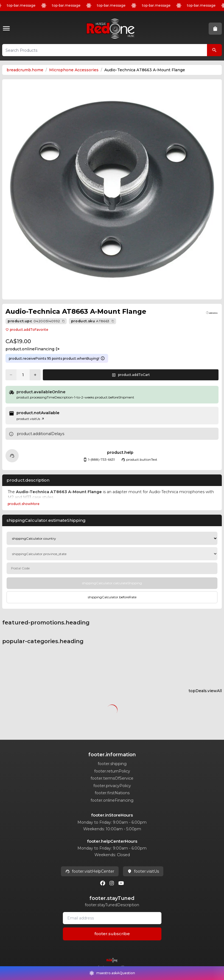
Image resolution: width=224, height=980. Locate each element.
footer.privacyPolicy (112, 786)
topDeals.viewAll (205, 691)
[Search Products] (214, 50)
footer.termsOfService (112, 778)
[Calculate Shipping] (112, 583)
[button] (7, 29)
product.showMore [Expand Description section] (24, 504)
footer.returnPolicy (112, 771)
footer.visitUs (143, 871)
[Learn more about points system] (103, 358)
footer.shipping (112, 764)
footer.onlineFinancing (112, 800)
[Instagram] (112, 883)
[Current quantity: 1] (23, 375)
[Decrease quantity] (11, 375)
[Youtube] (121, 883)
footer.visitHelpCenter (90, 871)
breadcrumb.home (25, 70)
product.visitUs (30, 419)
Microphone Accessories (74, 70)
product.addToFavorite (27, 330)
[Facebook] (103, 883)
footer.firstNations (112, 793)
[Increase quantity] (35, 375)
